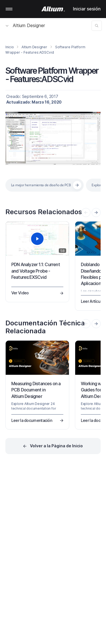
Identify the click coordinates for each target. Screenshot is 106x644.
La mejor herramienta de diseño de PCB (41, 185)
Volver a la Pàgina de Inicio (56, 446)
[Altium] (53, 9)
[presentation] (96, 213)
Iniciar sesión (87, 9)
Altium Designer (25, 25)
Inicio (10, 47)
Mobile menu (9, 9)
